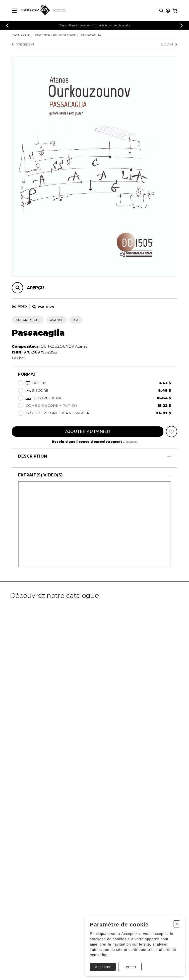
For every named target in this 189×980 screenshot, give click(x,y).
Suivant (169, 44)
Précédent (23, 44)
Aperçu (35, 288)
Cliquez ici (130, 442)
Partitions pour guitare (55, 35)
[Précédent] (8, 26)
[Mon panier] (175, 11)
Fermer (130, 967)
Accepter (103, 967)
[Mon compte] (168, 11)
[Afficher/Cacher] (169, 456)
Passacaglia (91, 35)
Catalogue (21, 35)
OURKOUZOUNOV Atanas (64, 346)
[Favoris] (172, 432)
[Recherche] (161, 11)
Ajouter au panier (88, 432)
